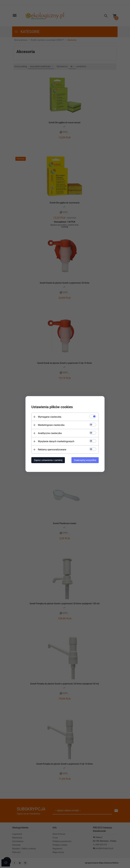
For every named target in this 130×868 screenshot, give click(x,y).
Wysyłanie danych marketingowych (56, 441)
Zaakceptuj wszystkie (85, 460)
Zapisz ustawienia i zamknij (48, 460)
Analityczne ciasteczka (50, 433)
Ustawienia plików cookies (52, 407)
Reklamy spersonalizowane (52, 450)
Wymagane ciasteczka (50, 417)
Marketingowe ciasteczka (51, 425)
